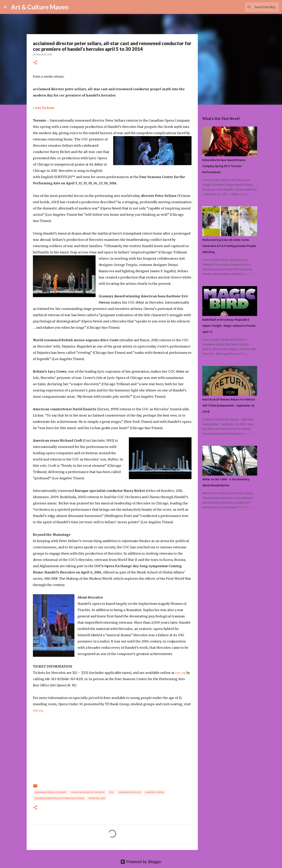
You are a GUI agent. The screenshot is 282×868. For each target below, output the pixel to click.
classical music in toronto (88, 792)
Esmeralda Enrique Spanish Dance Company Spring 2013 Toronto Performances (224, 166)
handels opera (155, 792)
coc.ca (180, 673)
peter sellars (97, 798)
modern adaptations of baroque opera (59, 798)
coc (112, 792)
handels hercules (130, 792)
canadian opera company (50, 792)
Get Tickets (45, 108)
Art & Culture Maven (40, 7)
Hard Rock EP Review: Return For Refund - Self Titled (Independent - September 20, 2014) (229, 406)
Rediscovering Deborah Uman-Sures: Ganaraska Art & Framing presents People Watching (229, 246)
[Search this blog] (258, 7)
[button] (35, 63)
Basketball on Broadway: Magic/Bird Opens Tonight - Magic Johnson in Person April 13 (229, 326)
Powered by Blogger (141, 862)
